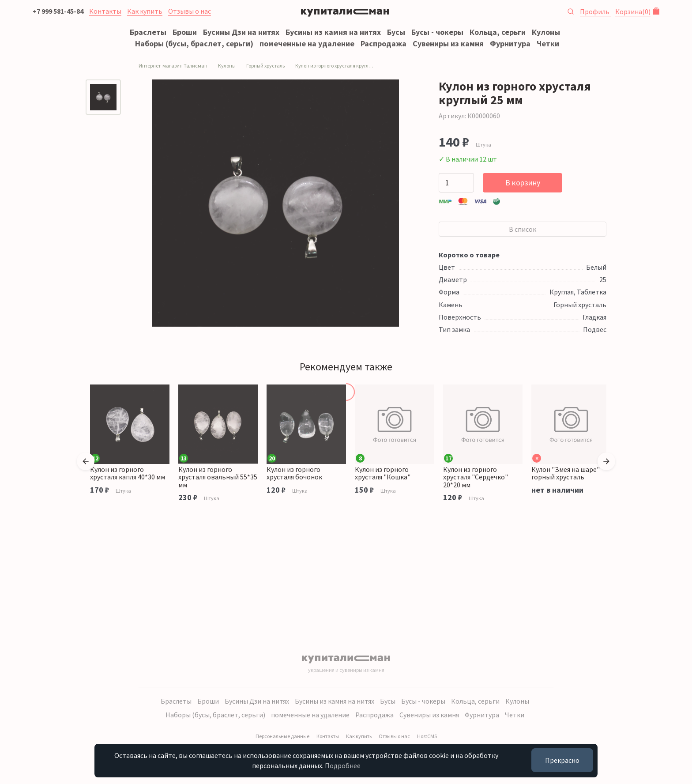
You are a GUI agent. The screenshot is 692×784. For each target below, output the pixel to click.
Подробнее (343, 765)
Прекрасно (562, 760)
